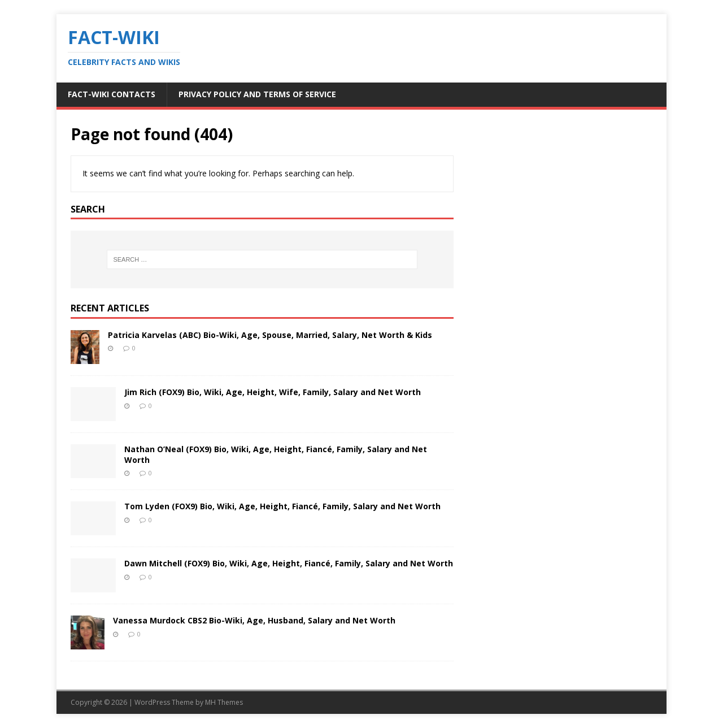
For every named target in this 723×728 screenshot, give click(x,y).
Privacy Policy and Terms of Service (257, 94)
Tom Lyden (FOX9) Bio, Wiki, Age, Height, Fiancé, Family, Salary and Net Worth (282, 506)
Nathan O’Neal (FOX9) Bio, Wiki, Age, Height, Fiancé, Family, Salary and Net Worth (276, 454)
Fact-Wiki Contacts (112, 94)
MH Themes (224, 702)
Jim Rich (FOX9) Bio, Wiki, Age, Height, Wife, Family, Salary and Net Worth (273, 392)
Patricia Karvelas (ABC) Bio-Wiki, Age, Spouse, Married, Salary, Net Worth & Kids (270, 335)
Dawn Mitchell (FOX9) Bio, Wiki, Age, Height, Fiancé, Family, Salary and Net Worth (289, 563)
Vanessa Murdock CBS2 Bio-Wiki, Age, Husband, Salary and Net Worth (254, 620)
